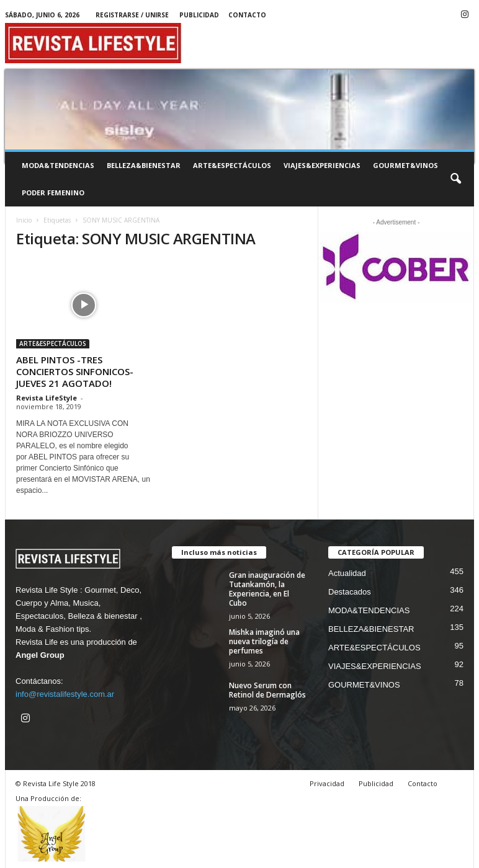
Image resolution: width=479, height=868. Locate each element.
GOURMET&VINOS (405, 165)
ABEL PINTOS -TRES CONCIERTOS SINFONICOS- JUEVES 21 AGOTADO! (75, 371)
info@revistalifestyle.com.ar (65, 694)
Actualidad (347, 573)
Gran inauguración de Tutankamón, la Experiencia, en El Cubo (267, 589)
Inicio (24, 220)
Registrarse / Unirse (132, 15)
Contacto (247, 15)
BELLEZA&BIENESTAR (144, 165)
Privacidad (327, 783)
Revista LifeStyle (47, 398)
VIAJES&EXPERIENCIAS (322, 165)
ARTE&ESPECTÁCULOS (232, 165)
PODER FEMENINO (53, 193)
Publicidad (199, 15)
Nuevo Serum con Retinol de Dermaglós (267, 690)
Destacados (350, 592)
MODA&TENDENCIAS (58, 165)
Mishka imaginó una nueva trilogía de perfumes (264, 641)
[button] (455, 179)
